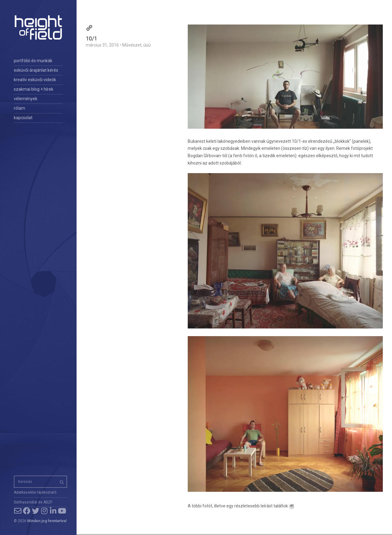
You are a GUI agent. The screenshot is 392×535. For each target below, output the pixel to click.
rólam (19, 108)
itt (292, 506)
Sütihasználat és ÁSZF (33, 502)
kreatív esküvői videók (35, 80)
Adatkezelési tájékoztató (35, 492)
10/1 (91, 38)
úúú (147, 45)
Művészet (132, 45)
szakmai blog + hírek (34, 89)
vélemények (26, 99)
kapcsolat (23, 118)
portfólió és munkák (33, 61)
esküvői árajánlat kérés (36, 70)
